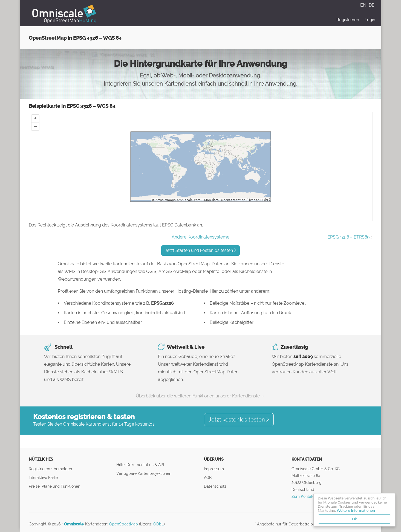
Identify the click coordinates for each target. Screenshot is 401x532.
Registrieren (348, 20)
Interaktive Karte (43, 477)
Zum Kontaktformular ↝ (313, 496)
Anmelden (63, 469)
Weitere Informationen (356, 510)
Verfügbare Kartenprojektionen (144, 473)
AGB (208, 477)
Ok (355, 519)
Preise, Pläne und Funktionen (54, 486)
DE (372, 5)
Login (370, 20)
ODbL (158, 524)
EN (364, 5)
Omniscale (74, 524)
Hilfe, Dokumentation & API (140, 465)
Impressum (214, 469)
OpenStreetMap (124, 524)
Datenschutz (215, 486)
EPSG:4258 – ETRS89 (348, 237)
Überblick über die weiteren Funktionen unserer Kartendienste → (200, 396)
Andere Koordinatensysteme (200, 237)
